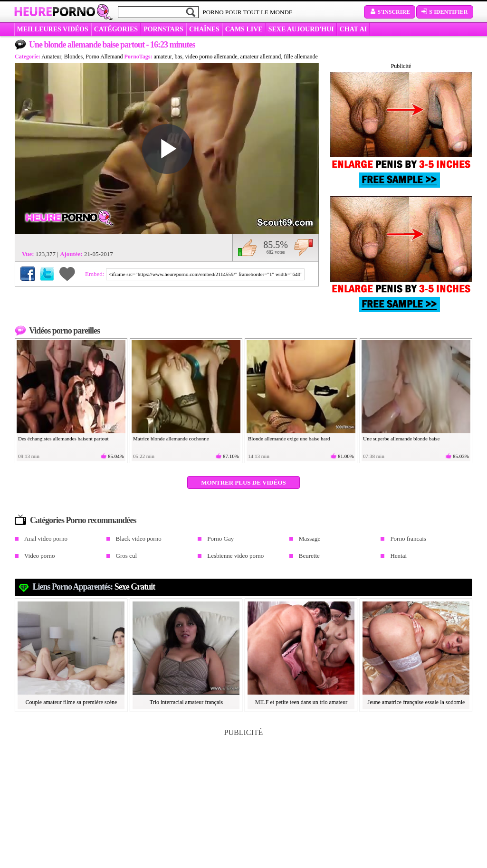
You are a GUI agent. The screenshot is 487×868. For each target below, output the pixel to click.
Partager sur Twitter (47, 274)
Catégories (116, 29)
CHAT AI (353, 29)
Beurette (309, 556)
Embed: (95, 274)
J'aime (247, 248)
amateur (162, 57)
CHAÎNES (204, 29)
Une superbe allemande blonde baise (401, 439)
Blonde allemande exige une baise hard (289, 439)
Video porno (40, 556)
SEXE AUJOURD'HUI (301, 29)
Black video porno (139, 539)
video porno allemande (211, 57)
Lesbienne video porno (235, 556)
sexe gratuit (135, 587)
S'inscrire (390, 12)
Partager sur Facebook (28, 274)
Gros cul (126, 556)
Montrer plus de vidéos (243, 482)
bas (179, 57)
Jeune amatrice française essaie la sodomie (416, 702)
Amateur (51, 57)
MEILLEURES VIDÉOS (53, 29)
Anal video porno (46, 539)
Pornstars (163, 29)
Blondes (73, 57)
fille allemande (301, 57)
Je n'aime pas (303, 248)
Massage (310, 539)
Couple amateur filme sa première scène (72, 702)
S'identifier (444, 12)
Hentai (398, 556)
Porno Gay (220, 539)
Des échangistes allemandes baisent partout (63, 439)
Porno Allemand (104, 57)
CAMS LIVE (244, 29)
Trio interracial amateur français (186, 702)
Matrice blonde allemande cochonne (171, 439)
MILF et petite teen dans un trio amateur (301, 702)
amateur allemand (261, 57)
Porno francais (408, 539)
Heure (55, 11)
